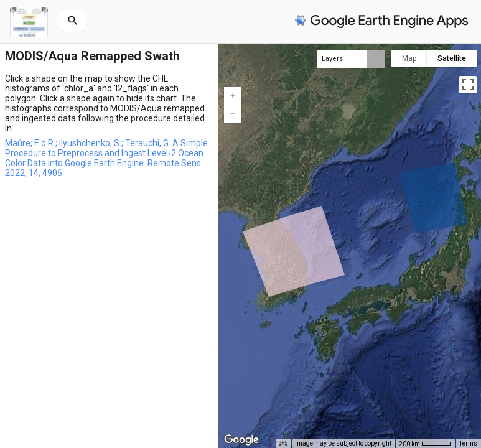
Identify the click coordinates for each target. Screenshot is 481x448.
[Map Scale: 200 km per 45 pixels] (425, 444)
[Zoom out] (233, 114)
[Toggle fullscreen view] (468, 85)
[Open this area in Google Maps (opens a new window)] (241, 440)
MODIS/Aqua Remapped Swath (92, 56)
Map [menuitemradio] (409, 58)
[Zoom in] (233, 96)
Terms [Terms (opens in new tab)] (468, 443)
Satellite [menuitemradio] (452, 58)
